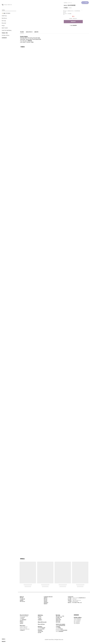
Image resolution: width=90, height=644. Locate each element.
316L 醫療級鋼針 (23, 620)
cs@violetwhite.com (77, 600)
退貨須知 (46, 600)
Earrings (58, 615)
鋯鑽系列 (22, 621)
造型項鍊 (40, 633)
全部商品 (65, 3)
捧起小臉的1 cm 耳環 (60, 616)
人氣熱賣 (40, 619)
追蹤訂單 (46, 598)
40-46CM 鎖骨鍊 (41, 629)
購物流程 (46, 599)
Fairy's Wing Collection (25, 629)
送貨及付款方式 (29, 32)
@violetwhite (75, 601)
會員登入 (4, 639)
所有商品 (40, 616)
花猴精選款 (58, 627)
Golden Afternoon (24, 627)
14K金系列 (22, 619)
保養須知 (46, 601)
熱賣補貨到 (40, 620)
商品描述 (22, 32)
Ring (43, 624)
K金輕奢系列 (22, 630)
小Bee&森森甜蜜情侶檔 (60, 625)
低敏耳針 (22, 623)
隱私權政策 (46, 603)
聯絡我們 (4, 641)
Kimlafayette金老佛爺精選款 (62, 630)
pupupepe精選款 (59, 629)
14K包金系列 (22, 617)
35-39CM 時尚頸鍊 (41, 628)
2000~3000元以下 (77, 619)
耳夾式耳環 (58, 622)
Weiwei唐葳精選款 (60, 631)
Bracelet (44, 622)
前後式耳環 (58, 619)
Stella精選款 (58, 628)
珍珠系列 (22, 622)
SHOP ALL (70, 3)
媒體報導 (22, 600)
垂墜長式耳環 (58, 620)
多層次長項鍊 (40, 631)
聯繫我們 (46, 604)
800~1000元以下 (77, 621)
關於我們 (22, 598)
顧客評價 (36, 32)
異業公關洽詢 (22, 601)
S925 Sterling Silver (24, 616)
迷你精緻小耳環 (59, 617)
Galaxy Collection (23, 628)
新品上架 (40, 618)
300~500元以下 (77, 623)
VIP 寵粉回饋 (22, 599)
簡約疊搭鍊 (40, 630)
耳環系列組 (58, 621)
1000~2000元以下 (77, 620)
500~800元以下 (77, 622)
